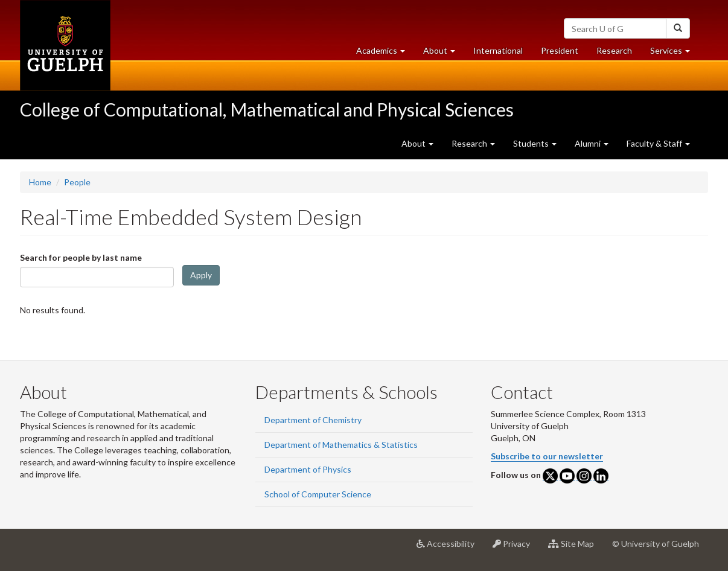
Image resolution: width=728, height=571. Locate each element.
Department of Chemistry (313, 420)
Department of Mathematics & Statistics (341, 445)
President (560, 50)
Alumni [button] (592, 143)
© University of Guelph (656, 544)
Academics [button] (385, 53)
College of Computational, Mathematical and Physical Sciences (267, 109)
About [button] (444, 53)
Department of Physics (308, 469)
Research (619, 53)
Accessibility (450, 548)
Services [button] (675, 53)
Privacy (516, 548)
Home (40, 182)
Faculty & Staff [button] (658, 143)
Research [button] (473, 143)
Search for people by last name (81, 257)
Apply (201, 275)
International (498, 50)
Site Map (576, 548)
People (77, 182)
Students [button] (535, 143)
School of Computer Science (318, 494)
